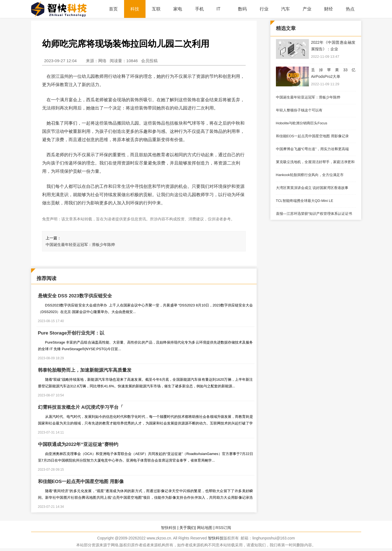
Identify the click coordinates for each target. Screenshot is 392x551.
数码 (242, 9)
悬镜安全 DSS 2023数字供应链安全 (75, 296)
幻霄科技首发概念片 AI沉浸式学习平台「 (81, 407)
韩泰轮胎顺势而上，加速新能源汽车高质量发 (85, 370)
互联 (156, 9)
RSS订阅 (223, 528)
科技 (135, 9)
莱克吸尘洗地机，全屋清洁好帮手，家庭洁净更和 (315, 162)
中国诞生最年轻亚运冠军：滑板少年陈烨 (80, 245)
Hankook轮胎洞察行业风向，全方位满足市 (310, 175)
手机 (199, 9)
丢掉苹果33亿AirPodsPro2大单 (333, 73)
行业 (264, 9)
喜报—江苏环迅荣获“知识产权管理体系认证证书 (314, 214)
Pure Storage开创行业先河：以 (71, 333)
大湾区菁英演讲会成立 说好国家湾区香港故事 (312, 188)
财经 (328, 9)
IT (218, 9)
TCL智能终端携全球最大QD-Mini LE (305, 201)
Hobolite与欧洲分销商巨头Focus (302, 123)
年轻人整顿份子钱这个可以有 (299, 110)
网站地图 (205, 528)
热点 (350, 9)
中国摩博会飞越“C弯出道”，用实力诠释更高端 (312, 149)
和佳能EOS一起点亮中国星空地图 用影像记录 (312, 136)
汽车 (286, 9)
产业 (307, 9)
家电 (178, 9)
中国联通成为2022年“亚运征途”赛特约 (78, 444)
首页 (113, 9)
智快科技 (169, 528)
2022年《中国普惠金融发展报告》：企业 (333, 46)
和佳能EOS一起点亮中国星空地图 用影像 (81, 482)
